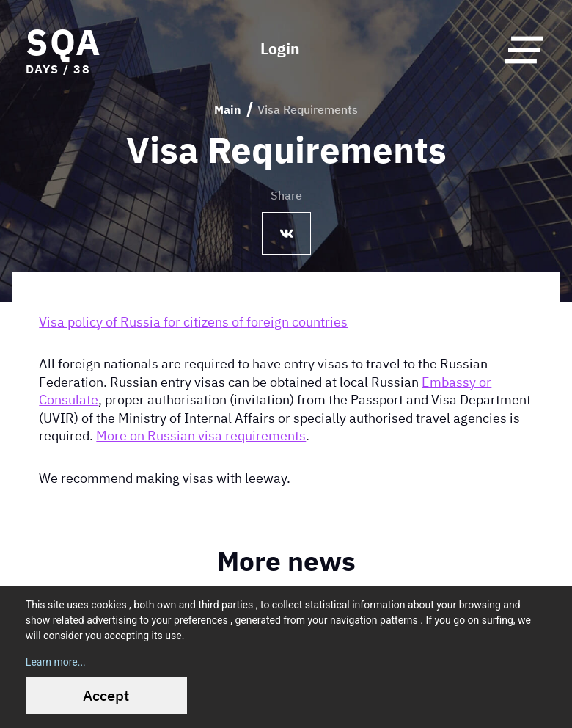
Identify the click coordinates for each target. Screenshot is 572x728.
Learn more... (56, 662)
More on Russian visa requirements (201, 435)
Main (228, 110)
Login (280, 50)
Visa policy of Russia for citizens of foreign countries (193, 321)
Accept (106, 695)
